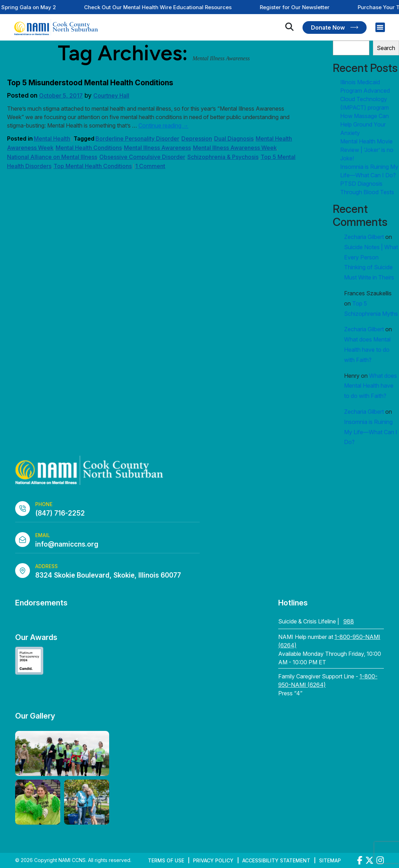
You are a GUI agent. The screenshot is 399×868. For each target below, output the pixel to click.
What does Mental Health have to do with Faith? (367, 350)
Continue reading (163, 125)
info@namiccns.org (67, 544)
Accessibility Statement (276, 860)
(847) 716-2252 (60, 513)
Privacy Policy (213, 860)
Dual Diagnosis (234, 138)
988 (349, 621)
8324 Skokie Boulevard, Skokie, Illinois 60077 (108, 575)
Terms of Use (166, 860)
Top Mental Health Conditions (93, 166)
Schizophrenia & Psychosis (223, 157)
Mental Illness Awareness (157, 148)
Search (386, 48)
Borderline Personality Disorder (137, 138)
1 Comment (150, 166)
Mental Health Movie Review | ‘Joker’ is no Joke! (367, 150)
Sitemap (330, 860)
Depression (197, 138)
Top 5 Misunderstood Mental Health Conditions (90, 83)
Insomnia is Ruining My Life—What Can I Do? (371, 432)
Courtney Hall (111, 96)
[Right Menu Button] (380, 27)
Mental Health (52, 138)
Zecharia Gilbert (364, 237)
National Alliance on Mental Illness (52, 157)
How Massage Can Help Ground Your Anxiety (364, 124)
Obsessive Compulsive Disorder (142, 157)
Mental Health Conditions (89, 148)
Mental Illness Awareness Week (235, 148)
